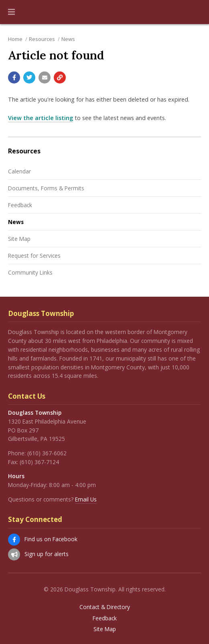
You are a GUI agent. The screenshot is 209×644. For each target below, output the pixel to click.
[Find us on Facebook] (14, 540)
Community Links (30, 272)
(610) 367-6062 (47, 453)
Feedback (20, 205)
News (68, 39)
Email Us (86, 499)
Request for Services (34, 256)
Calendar (19, 171)
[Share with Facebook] (14, 77)
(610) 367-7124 (39, 462)
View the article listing (41, 118)
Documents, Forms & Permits (46, 188)
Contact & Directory (105, 607)
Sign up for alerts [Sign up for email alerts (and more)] (47, 554)
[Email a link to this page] (45, 77)
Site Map (19, 239)
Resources (42, 39)
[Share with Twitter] (29, 77)
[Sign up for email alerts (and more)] (14, 554)
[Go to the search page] (196, 12)
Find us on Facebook (51, 539)
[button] (11, 12)
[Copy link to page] (60, 77)
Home (15, 39)
